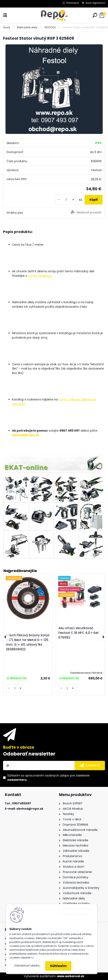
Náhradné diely (27, 27)
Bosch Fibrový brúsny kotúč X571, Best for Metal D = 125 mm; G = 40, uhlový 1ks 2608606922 (28, 642)
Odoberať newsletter (29, 754)
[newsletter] (90, 766)
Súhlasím (58, 966)
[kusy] (66, 200)
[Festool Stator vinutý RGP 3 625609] (54, 89)
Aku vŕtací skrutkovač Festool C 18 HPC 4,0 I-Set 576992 (79, 633)
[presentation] (5, 637)
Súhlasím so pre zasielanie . (48, 778)
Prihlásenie (73, 3)
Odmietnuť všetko (27, 966)
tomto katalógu (40, 276)
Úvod (7, 27)
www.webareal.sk (71, 976)
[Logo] (54, 15)
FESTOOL (50, 27)
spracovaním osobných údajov (47, 775)
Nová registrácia (95, 3)
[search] (95, 15)
